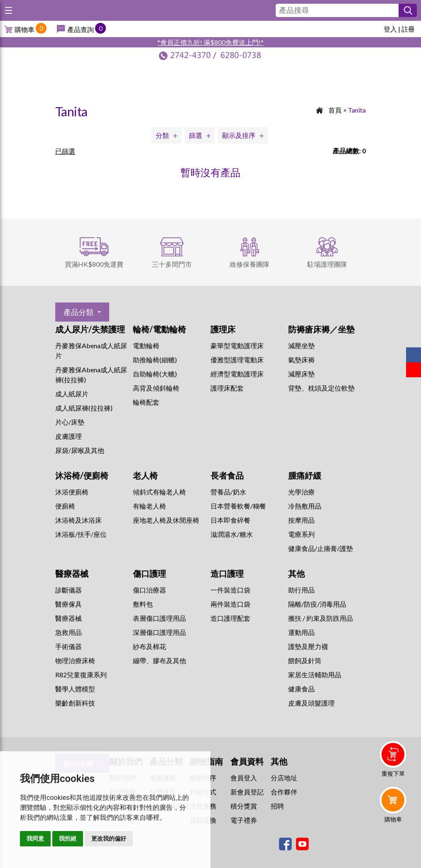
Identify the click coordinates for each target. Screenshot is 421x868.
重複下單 (393, 773)
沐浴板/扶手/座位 (81, 534)
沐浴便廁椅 (72, 492)
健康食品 (301, 689)
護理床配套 (227, 388)
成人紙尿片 (72, 394)
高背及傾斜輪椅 (156, 388)
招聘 (277, 806)
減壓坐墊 (301, 345)
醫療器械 (72, 573)
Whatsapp (395, 842)
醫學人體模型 (75, 689)
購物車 (24, 29)
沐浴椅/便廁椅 (82, 475)
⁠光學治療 (301, 492)
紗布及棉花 (149, 646)
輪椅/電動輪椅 (159, 329)
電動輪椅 (146, 345)
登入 (390, 29)
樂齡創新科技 (75, 703)
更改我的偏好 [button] (109, 838)
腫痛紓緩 (305, 475)
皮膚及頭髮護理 (311, 703)
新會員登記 (247, 792)
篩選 (196, 135)
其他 (296, 573)
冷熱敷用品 (305, 506)
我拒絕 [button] (68, 838)
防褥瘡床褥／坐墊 (321, 329)
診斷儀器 (69, 590)
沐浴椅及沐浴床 (78, 520)
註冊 (408, 29)
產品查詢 (81, 29)
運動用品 (301, 632)
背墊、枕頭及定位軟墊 (321, 388)
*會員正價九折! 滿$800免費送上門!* (210, 42)
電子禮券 (244, 820)
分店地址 (284, 778)
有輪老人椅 (149, 506)
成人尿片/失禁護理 (90, 329)
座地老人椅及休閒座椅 (166, 520)
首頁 (335, 110)
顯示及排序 (239, 135)
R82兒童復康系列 (81, 675)
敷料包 (143, 604)
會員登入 (244, 778)
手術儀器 (69, 646)
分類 (162, 135)
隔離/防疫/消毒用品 (317, 604)
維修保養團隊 (250, 264)
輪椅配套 (146, 402)
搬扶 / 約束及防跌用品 (321, 618)
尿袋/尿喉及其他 (80, 450)
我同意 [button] (35, 838)
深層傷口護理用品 (159, 632)
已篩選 (65, 151)
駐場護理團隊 (327, 264)
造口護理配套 (230, 618)
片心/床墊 (70, 422)
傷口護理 (149, 573)
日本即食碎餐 (230, 520)
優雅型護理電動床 (237, 360)
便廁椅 (65, 506)
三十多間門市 (172, 264)
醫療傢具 (69, 604)
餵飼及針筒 (305, 660)
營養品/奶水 (228, 492)
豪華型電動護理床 (237, 345)
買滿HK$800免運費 (94, 264)
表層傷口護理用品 (159, 618)
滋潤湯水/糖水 (232, 534)
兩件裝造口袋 (230, 604)
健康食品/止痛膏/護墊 (321, 548)
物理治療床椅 (75, 660)
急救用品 (69, 632)
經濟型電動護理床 (237, 374)
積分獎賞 (244, 806)
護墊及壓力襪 (308, 646)
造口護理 (227, 573)
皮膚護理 (69, 436)
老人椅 (145, 475)
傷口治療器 (149, 590)
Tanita (357, 110)
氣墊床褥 (301, 360)
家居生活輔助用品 (315, 675)
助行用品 (301, 590)
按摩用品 (301, 520)
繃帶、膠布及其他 (159, 660)
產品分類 (78, 312)
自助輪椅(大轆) (155, 374)
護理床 (223, 329)
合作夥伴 (284, 792)
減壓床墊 (301, 374)
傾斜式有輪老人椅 (159, 492)
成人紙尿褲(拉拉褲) (84, 408)
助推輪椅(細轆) (155, 360)
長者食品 (227, 475)
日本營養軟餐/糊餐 (238, 506)
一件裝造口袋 (230, 590)
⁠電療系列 (301, 534)
